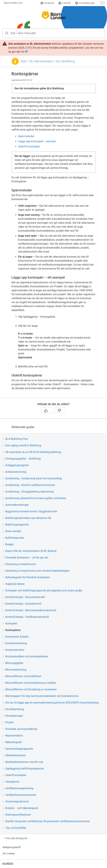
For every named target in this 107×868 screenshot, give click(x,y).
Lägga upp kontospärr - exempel (37, 141)
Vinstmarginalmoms (16, 801)
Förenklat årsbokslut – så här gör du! (25, 558)
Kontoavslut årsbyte (16, 637)
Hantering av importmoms (19, 564)
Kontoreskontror (13, 650)
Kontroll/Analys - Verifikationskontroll (26, 617)
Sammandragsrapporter (18, 749)
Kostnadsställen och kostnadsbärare (25, 656)
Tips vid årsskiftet (14, 828)
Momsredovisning (15, 670)
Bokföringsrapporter (16, 525)
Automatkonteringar (16, 505)
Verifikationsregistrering (18, 788)
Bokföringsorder (13, 538)
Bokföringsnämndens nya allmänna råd (27, 518)
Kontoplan (10, 623)
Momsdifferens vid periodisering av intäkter (29, 683)
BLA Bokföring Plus (15, 439)
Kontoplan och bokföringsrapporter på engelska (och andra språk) (42, 591)
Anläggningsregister (16, 465)
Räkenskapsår (12, 742)
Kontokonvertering (15, 643)
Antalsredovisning (15, 472)
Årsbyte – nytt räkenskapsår (20, 808)
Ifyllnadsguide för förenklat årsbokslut (26, 577)
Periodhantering (13, 709)
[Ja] (47, 411)
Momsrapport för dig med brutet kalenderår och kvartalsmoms (41, 696)
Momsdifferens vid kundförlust (22, 676)
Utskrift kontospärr (29, 146)
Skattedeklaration (14, 755)
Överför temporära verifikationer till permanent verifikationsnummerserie (46, 821)
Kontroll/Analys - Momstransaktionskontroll (29, 610)
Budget (8, 544)
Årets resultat (12, 531)
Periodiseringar (13, 716)
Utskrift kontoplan (14, 775)
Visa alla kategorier (15, 838)
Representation (13, 736)
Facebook (47, 3)
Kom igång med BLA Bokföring (22, 445)
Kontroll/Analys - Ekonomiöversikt (24, 597)
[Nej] (60, 411)
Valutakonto (11, 782)
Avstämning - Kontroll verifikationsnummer (29, 485)
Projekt (8, 722)
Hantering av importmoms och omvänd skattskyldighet (36, 571)
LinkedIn (65, 3)
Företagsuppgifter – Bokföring (22, 459)
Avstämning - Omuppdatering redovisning (28, 492)
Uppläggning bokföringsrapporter (23, 769)
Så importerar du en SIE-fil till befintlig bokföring (32, 452)
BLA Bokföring (65, 61)
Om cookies (9, 853)
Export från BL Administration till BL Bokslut (30, 551)
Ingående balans (14, 584)
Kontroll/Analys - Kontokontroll (22, 604)
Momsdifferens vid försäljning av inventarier (30, 689)
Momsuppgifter (13, 663)
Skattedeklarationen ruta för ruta (23, 762)
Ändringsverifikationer (17, 815)
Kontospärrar (12, 630)
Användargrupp (85, 3)
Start (24, 61)
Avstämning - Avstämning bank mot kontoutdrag (32, 478)
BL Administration (42, 61)
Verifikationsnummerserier (19, 795)
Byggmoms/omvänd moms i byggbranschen (30, 511)
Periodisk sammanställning (20, 729)
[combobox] (53, 33)
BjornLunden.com (12, 3)
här (23, 52)
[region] (53, 234)
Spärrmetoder (26, 136)
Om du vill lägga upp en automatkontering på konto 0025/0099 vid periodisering (51, 703)
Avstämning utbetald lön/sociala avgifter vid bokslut (34, 498)
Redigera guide (10, 847)
